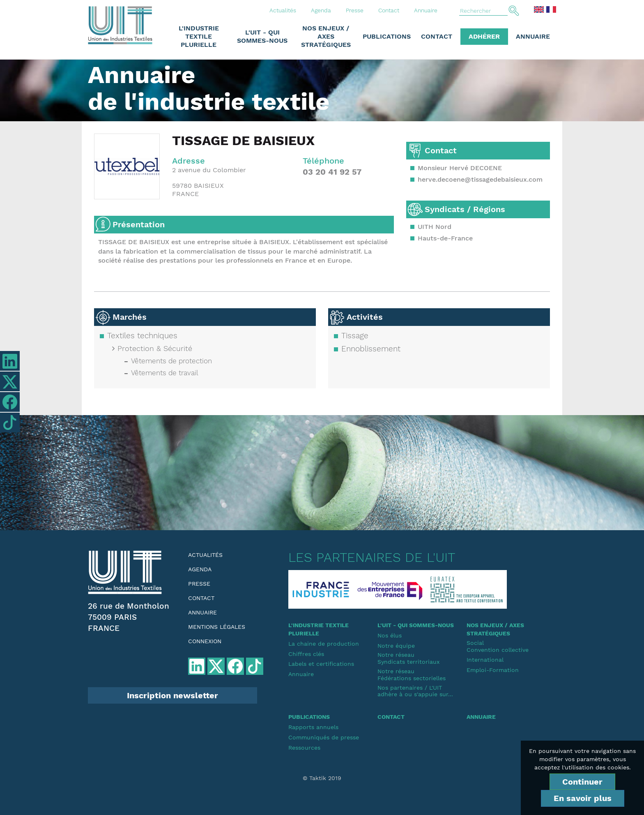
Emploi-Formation (493, 670)
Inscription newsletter (172, 695)
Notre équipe (396, 646)
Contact (389, 10)
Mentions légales (217, 627)
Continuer (582, 782)
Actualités (283, 10)
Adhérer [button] (484, 36)
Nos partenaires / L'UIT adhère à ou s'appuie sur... (415, 691)
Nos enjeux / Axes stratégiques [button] (326, 36)
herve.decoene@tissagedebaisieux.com (480, 179)
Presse (355, 10)
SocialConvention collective (498, 646)
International (485, 660)
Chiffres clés (306, 654)
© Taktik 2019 (322, 778)
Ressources (304, 748)
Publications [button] (387, 36)
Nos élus (390, 635)
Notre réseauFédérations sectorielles (412, 675)
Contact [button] (437, 36)
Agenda (321, 10)
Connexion (205, 641)
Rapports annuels (313, 727)
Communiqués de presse (324, 737)
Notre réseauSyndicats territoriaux (408, 658)
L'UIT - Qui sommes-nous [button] (262, 36)
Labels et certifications (321, 664)
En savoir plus (583, 798)
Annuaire (426, 10)
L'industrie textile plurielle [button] (199, 36)
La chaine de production (324, 644)
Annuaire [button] (533, 36)
